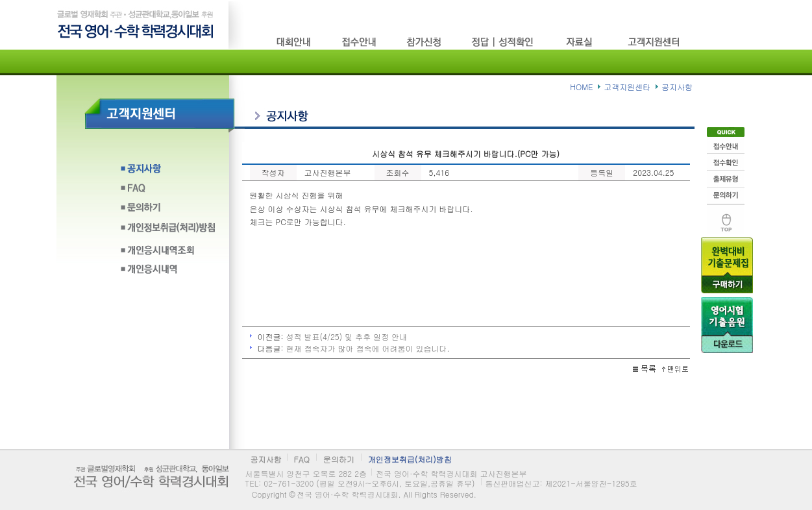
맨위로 (726, 219)
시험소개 (295, 42)
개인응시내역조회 (168, 250)
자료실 (582, 42)
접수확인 (726, 162)
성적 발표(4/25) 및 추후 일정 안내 (347, 336)
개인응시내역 (168, 270)
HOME (581, 87)
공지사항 (168, 172)
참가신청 (424, 42)
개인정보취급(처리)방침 (168, 231)
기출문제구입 (727, 265)
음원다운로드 (727, 325)
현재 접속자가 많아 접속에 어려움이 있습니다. (368, 348)
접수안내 (726, 145)
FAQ (168, 192)
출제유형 (726, 179)
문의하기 (168, 211)
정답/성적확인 (504, 42)
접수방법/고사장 (360, 42)
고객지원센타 (655, 42)
